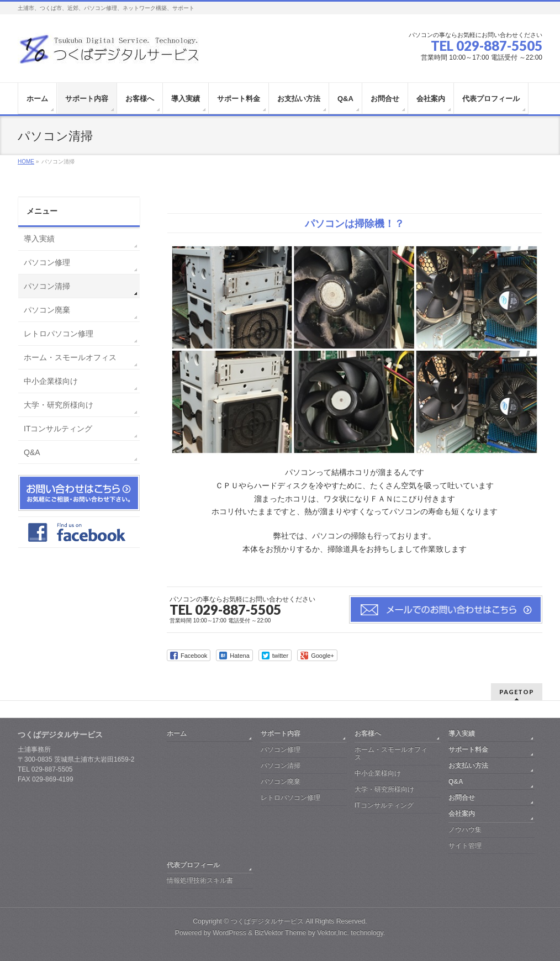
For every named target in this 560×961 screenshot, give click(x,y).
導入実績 (39, 239)
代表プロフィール (193, 865)
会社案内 (462, 814)
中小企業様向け (51, 381)
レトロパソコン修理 (59, 334)
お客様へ (368, 733)
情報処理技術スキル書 (200, 880)
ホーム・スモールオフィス (70, 357)
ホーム (177, 733)
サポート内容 (281, 733)
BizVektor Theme (281, 933)
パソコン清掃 (47, 286)
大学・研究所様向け (59, 405)
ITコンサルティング (58, 429)
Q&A (32, 452)
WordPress (229, 933)
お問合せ (462, 798)
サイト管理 (465, 846)
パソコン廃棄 (47, 310)
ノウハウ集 (465, 830)
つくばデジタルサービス (267, 921)
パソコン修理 (47, 262)
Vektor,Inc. (333, 933)
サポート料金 (468, 749)
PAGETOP (517, 692)
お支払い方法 (468, 765)
